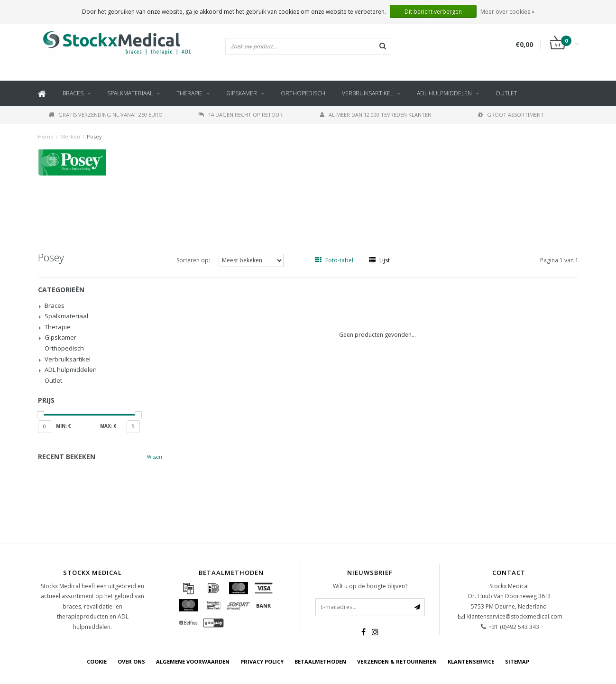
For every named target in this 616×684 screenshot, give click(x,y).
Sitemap (517, 661)
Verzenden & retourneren (397, 661)
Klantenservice (471, 661)
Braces (73, 93)
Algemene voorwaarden (193, 661)
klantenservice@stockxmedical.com (515, 616)
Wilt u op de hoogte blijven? (370, 586)
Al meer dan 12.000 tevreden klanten (376, 115)
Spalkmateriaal (130, 93)
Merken (70, 136)
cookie (97, 661)
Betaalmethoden (320, 661)
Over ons (131, 661)
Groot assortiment (511, 115)
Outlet (506, 93)
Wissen (155, 457)
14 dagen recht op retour (240, 115)
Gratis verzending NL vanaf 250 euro (106, 115)
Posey (94, 136)
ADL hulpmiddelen (444, 93)
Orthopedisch (303, 93)
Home (46, 136)
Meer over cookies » (507, 12)
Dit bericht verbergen (433, 12)
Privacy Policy (262, 661)
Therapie (189, 93)
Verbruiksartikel (368, 93)
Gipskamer (242, 93)
